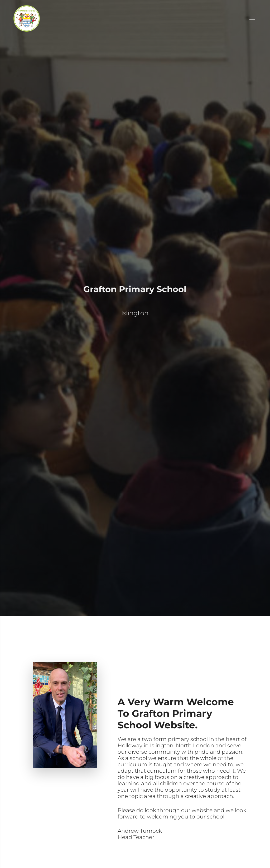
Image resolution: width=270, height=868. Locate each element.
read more (133, 855)
